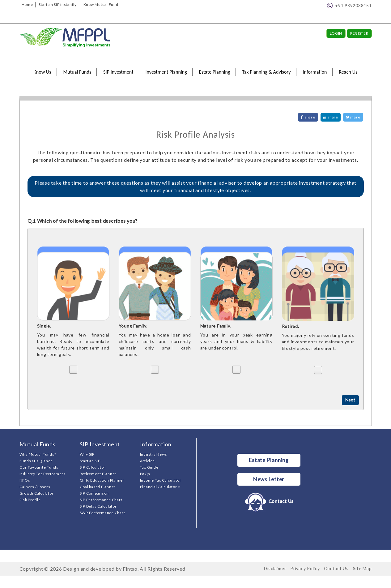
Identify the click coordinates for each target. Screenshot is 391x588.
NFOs (25, 480)
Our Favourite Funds (39, 467)
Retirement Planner (98, 474)
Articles (147, 461)
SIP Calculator (93, 467)
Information (315, 72)
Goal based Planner (98, 487)
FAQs (145, 474)
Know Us (42, 72)
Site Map (362, 568)
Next (350, 400)
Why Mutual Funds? (38, 454)
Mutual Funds (77, 72)
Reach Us (348, 72)
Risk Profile (30, 500)
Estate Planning (215, 72)
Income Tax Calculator (161, 480)
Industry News (154, 454)
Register (359, 33)
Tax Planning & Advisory (266, 72)
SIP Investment (118, 72)
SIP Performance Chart (101, 500)
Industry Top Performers (42, 474)
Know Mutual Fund (101, 4)
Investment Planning (166, 72)
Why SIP (87, 454)
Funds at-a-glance (36, 461)
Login (336, 33)
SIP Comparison (94, 493)
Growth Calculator (37, 493)
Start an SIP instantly (58, 4)
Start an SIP (90, 461)
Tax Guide (149, 467)
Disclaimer (275, 568)
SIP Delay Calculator (98, 506)
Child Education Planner (102, 480)
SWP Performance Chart (102, 513)
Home (27, 4)
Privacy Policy (305, 568)
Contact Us (269, 501)
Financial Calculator (160, 487)
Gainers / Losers (35, 487)
